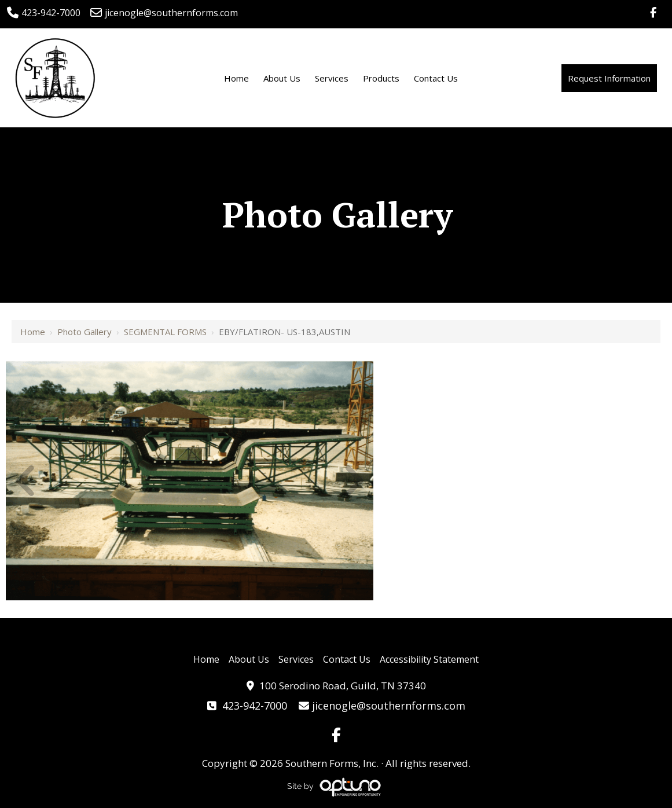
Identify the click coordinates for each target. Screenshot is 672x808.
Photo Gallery (85, 332)
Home (33, 332)
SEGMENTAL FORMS (165, 332)
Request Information (609, 78)
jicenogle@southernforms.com (164, 13)
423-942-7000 (44, 13)
